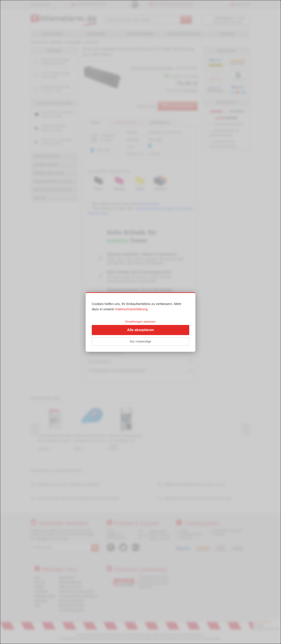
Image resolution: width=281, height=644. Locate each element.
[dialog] (140, 322)
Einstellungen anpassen (140, 322)
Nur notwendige (140, 341)
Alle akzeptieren (140, 330)
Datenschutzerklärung (131, 309)
